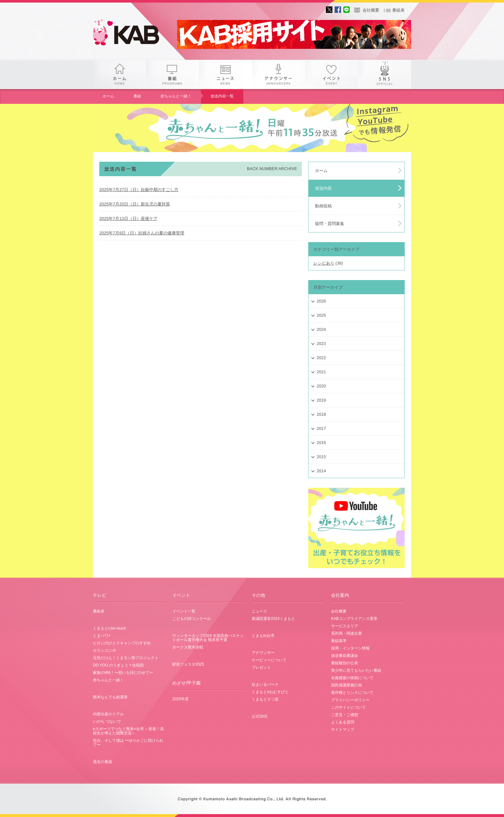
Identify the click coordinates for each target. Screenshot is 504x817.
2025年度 (180, 699)
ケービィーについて (269, 660)
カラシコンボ (104, 650)
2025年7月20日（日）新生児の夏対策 (135, 204)
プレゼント (261, 667)
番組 (172, 74)
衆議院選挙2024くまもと (273, 619)
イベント (332, 74)
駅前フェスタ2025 (188, 664)
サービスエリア (345, 626)
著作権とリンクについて (352, 693)
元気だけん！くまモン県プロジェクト (126, 658)
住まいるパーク (265, 685)
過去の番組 (103, 762)
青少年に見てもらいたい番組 (356, 670)
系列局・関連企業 (346, 633)
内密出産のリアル (108, 714)
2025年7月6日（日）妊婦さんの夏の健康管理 (142, 233)
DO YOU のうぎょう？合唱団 (118, 665)
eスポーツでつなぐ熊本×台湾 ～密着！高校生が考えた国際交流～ (128, 731)
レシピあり (324, 263)
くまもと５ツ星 (265, 699)
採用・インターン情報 (350, 648)
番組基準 (339, 641)
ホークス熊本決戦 (188, 647)
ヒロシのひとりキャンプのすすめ (122, 643)
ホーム (119, 74)
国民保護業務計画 (346, 685)
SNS (385, 74)
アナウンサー (279, 74)
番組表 (398, 10)
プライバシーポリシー (350, 700)
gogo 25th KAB (131, 34)
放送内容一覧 (222, 96)
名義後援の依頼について (352, 678)
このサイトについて (348, 707)
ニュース (225, 74)
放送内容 (323, 188)
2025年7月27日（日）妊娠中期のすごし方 (139, 190)
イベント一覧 (184, 611)
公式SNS (260, 716)
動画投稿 (323, 206)
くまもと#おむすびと (270, 692)
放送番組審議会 (345, 656)
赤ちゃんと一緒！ (176, 96)
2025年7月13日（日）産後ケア (128, 218)
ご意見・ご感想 (345, 715)
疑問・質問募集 (330, 224)
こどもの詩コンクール (192, 619)
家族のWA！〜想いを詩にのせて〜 (123, 673)
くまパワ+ (102, 636)
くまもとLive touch (109, 628)
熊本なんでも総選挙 (110, 697)
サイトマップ (343, 730)
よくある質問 (343, 722)
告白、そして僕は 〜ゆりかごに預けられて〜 (128, 743)
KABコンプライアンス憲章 (354, 619)
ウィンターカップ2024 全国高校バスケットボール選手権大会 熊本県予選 (208, 638)
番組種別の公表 (345, 663)
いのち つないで (107, 722)
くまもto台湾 (263, 636)
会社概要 (371, 10)
